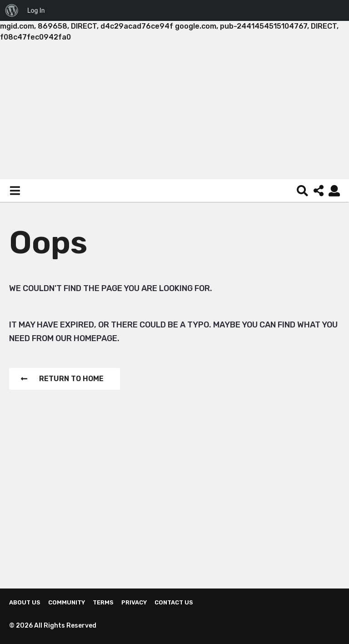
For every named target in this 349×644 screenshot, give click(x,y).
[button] (15, 191)
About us (25, 602)
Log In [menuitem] (36, 10)
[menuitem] (12, 10)
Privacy (134, 602)
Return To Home (62, 379)
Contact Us (174, 602)
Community (67, 602)
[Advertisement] (174, 111)
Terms (103, 602)
